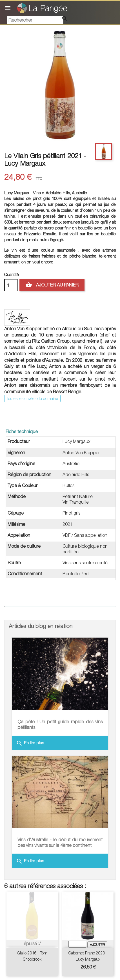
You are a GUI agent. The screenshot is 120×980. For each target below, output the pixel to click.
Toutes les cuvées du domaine (32, 398)
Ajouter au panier (52, 285)
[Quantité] (11, 285)
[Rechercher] (35, 20)
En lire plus (30, 743)
